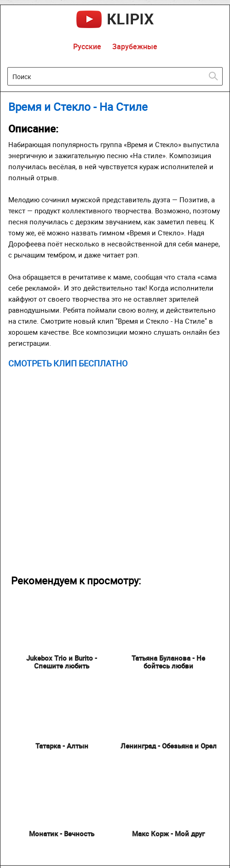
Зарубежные (135, 46)
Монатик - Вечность (62, 834)
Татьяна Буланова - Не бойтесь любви (168, 662)
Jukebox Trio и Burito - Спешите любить (62, 662)
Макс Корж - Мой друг (168, 834)
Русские (87, 46)
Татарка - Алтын (62, 746)
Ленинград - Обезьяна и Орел (169, 746)
